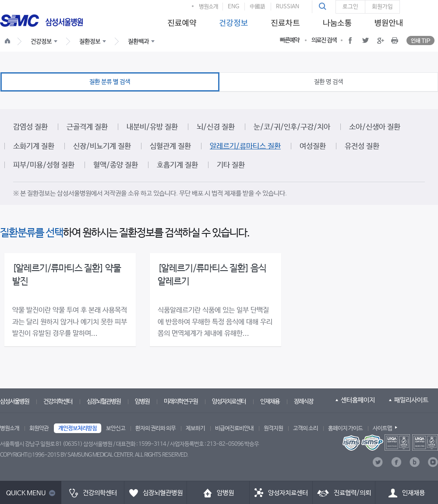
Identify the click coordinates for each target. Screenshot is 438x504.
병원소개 (208, 7)
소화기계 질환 (34, 146)
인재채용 (270, 402)
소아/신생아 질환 (375, 127)
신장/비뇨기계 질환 (102, 146)
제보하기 (195, 428)
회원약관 (39, 428)
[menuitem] (180, 20)
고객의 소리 (306, 428)
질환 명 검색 (328, 82)
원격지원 (273, 428)
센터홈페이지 (358, 400)
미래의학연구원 (181, 402)
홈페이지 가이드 (345, 428)
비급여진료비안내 (234, 428)
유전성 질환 (362, 146)
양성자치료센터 (229, 402)
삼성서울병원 (14, 402)
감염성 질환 (30, 127)
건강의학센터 (58, 402)
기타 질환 (231, 165)
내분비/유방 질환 (152, 127)
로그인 (350, 7)
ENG (233, 7)
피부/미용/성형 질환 (44, 165)
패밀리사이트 (411, 400)
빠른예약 (290, 40)
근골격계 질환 (87, 127)
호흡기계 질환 (177, 165)
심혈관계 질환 (170, 146)
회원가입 (382, 7)
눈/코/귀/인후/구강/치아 (292, 127)
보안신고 (116, 428)
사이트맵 (382, 428)
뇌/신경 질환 (216, 127)
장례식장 (304, 402)
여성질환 (313, 146)
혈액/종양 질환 (116, 165)
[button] (324, 7)
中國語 (258, 7)
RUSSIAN (288, 7)
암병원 (142, 402)
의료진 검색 (324, 40)
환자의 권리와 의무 (155, 428)
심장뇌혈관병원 (104, 402)
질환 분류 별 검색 (110, 82)
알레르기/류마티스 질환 (245, 146)
